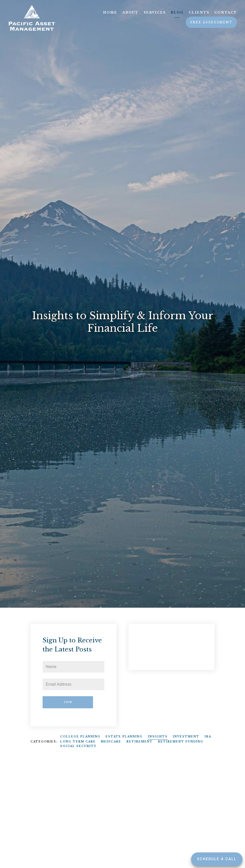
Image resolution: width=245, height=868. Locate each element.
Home (110, 12)
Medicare (111, 742)
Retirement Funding (181, 742)
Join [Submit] (68, 702)
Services (155, 12)
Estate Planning (124, 737)
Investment (186, 737)
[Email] (73, 684)
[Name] (73, 667)
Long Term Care (78, 742)
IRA (208, 737)
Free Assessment (211, 22)
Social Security (78, 746)
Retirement (140, 742)
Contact (226, 12)
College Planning (80, 737)
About (130, 12)
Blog (177, 12)
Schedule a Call (217, 859)
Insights (158, 737)
